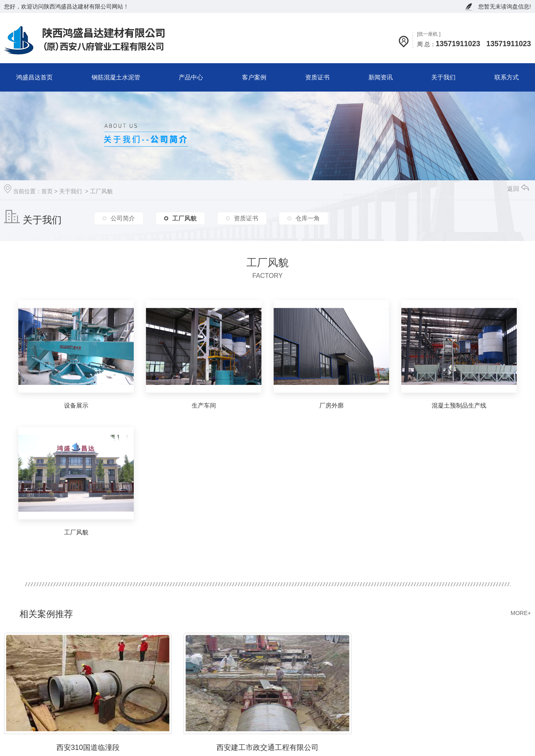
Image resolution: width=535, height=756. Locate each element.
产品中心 (191, 77)
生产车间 (204, 405)
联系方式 (507, 77)
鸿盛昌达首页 (34, 77)
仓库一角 (308, 218)
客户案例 (254, 77)
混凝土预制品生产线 (459, 405)
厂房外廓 (332, 405)
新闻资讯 (381, 77)
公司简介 (123, 218)
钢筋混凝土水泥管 (116, 77)
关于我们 (443, 77)
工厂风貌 (101, 191)
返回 (518, 189)
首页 (47, 191)
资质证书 (317, 77)
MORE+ (521, 613)
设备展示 (76, 405)
